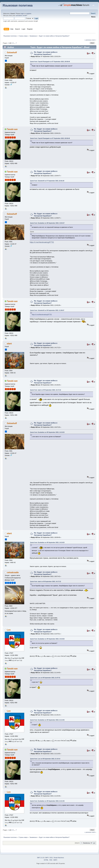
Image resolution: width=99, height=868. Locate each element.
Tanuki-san (12, 129)
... (15, 43)
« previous (88, 40)
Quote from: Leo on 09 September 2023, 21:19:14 (45, 759)
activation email (21, 15)
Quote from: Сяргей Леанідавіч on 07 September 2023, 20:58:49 (50, 62)
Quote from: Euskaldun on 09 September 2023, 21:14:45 (47, 720)
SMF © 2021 (49, 858)
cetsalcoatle (13, 572)
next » (94, 40)
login (22, 14)
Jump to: (77, 843)
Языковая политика (18, 5)
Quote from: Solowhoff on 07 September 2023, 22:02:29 (47, 181)
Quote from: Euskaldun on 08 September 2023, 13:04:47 (47, 223)
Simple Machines (59, 858)
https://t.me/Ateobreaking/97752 (42, 242)
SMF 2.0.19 (41, 858)
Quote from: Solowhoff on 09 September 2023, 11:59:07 (47, 310)
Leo (9, 630)
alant (9, 344)
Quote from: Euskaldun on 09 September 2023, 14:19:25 (47, 432)
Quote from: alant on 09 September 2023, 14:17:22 (46, 390)
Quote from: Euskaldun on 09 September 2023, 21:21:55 (47, 801)
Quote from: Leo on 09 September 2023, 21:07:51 (45, 678)
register (29, 14)
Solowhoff (12, 53)
